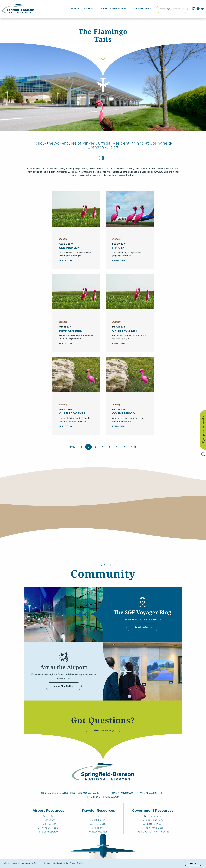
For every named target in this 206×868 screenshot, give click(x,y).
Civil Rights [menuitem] (98, 828)
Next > (134, 447)
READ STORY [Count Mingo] (119, 426)
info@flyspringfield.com (103, 797)
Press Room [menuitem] (48, 820)
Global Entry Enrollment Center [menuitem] (153, 832)
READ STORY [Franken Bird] (66, 343)
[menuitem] (82, 9)
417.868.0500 (125, 793)
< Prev (72, 447)
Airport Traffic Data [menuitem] (153, 828)
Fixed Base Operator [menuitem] (48, 832)
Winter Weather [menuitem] (98, 832)
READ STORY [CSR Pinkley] (66, 261)
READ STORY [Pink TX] (119, 261)
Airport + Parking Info (114, 9)
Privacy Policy (76, 863)
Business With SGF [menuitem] (153, 824)
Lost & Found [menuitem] (98, 820)
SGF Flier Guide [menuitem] (98, 824)
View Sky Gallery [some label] (64, 686)
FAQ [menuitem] (98, 816)
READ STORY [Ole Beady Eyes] (66, 426)
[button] (84, 864)
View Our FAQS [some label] (104, 730)
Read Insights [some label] (143, 627)
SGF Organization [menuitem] (153, 816)
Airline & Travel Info (82, 9)
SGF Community (143, 9)
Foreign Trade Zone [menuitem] (153, 820)
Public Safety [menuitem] (48, 824)
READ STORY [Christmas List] (119, 343)
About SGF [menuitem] (48, 816)
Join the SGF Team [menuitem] (48, 828)
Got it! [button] (193, 863)
